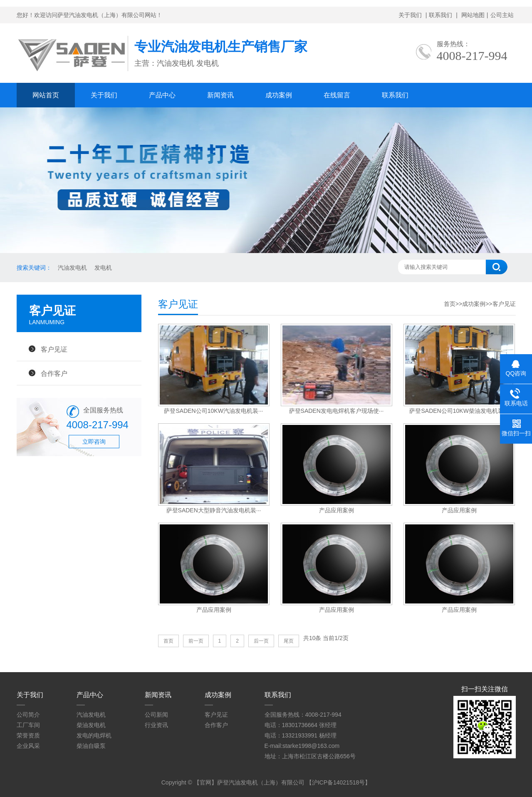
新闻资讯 (220, 95)
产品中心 (162, 95)
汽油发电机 (72, 268)
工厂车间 (28, 725)
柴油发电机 (91, 725)
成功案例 (279, 95)
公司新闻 (156, 715)
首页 (450, 304)
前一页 (196, 641)
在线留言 (337, 95)
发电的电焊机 (94, 735)
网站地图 (473, 15)
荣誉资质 (28, 735)
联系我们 (440, 15)
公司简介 (28, 715)
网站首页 (46, 95)
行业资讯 (156, 725)
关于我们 (410, 15)
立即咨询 (94, 442)
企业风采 (28, 746)
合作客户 (54, 373)
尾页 (289, 641)
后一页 (261, 641)
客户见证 (54, 349)
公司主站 (502, 15)
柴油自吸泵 (91, 746)
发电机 (103, 268)
